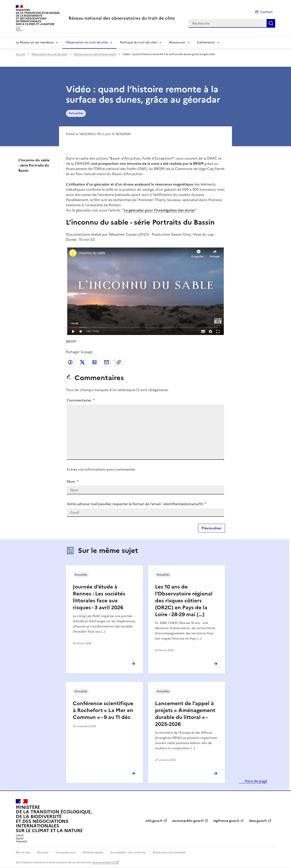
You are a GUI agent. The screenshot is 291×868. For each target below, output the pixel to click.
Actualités (76, 113)
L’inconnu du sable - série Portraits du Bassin (34, 165)
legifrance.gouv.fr (226, 821)
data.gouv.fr (258, 821)
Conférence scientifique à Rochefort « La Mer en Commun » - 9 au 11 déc (103, 710)
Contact (266, 12)
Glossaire (43, 852)
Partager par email (107, 362)
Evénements (206, 42)
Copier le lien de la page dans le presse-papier (119, 362)
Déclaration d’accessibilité (169, 852)
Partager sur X (82, 362)
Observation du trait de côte (87, 42)
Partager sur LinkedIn (94, 362)
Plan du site (23, 852)
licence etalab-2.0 (104, 862)
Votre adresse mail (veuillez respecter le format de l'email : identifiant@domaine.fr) (136, 504)
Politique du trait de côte (138, 42)
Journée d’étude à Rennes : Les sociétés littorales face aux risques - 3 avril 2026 (99, 597)
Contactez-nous (66, 852)
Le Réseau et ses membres (35, 42)
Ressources (177, 42)
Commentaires (81, 400)
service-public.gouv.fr (188, 821)
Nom (73, 481)
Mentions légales (93, 852)
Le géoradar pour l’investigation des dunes (159, 210)
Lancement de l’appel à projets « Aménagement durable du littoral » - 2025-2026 (185, 714)
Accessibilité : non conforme (128, 852)
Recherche (271, 23)
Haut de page (255, 781)
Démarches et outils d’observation (95, 54)
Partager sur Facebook (70, 362)
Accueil (20, 54)
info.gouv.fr (154, 821)
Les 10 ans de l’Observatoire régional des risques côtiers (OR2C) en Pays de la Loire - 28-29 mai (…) (184, 601)
